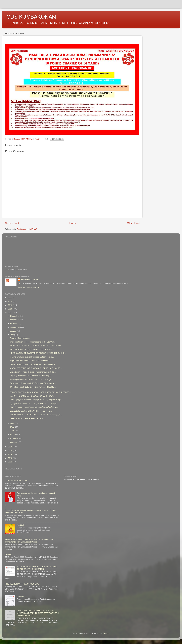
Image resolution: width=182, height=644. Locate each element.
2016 (10, 447)
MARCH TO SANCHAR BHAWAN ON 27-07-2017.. (32, 396)
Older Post (133, 223)
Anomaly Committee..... (20, 338)
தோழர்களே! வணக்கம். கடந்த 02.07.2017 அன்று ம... (35, 403)
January (14, 442)
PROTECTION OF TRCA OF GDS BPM (22, 584)
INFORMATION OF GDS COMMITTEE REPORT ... (34, 349)
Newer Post (12, 223)
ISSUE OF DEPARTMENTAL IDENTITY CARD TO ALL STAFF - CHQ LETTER (37, 568)
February (14, 438)
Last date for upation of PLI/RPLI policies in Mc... (31, 411)
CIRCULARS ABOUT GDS (16, 481)
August (14, 331)
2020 (10, 301)
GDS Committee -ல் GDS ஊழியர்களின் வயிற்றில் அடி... (35, 407)
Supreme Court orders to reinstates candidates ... (31, 361)
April (13, 431)
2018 (10, 309)
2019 (10, 305)
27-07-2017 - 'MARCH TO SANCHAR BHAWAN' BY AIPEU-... (36, 346)
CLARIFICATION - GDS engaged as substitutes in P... (33, 364)
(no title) (20, 525)
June (13, 423)
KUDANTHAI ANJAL (30, 280)
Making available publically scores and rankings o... (32, 357)
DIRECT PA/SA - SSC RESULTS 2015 (26, 418)
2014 (10, 454)
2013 (10, 458)
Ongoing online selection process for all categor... (31, 376)
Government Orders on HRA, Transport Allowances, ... (33, 383)
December (15, 316)
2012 (10, 462)
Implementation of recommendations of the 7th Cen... (33, 342)
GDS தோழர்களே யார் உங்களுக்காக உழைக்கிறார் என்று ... (36, 400)
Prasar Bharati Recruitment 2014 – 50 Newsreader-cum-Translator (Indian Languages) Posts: (29, 541)
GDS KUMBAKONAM (31, 17)
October (14, 323)
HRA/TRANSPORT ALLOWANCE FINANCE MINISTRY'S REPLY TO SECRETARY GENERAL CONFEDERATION (38, 613)
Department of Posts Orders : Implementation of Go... (33, 372)
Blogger (106, 633)
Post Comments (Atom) (27, 229)
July (12, 335)
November (15, 320)
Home (73, 223)
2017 (10, 313)
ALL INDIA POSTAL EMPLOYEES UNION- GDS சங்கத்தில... (36, 415)
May (12, 427)
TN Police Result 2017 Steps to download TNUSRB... (33, 387)
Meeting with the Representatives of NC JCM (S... (31, 379)
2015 (10, 451)
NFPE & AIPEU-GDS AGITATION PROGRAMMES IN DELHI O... (38, 353)
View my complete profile (29, 287)
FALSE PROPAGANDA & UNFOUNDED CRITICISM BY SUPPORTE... (40, 392)
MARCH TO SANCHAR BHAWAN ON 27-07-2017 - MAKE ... (36, 368)
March (13, 435)
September (15, 327)
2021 (10, 298)
